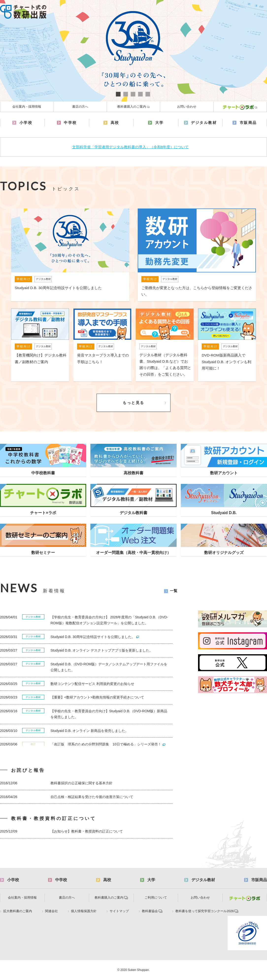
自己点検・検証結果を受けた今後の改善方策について (92, 797)
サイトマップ (119, 911)
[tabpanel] (133, 51)
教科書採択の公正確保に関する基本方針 (82, 783)
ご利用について (156, 898)
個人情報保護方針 (84, 911)
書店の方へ (80, 107)
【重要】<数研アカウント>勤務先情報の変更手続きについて (97, 697)
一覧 (174, 591)
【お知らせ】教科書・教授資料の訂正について (87, 831)
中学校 (70, 123)
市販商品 (248, 123)
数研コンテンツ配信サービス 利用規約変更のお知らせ (92, 684)
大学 (159, 123)
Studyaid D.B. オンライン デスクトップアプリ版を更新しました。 (102, 650)
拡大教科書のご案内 (18, 911)
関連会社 (51, 911)
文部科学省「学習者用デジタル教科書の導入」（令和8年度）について (130, 147)
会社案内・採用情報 (27, 107)
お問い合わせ (187, 107)
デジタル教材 (204, 123)
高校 (115, 123)
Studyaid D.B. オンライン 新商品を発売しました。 (90, 731)
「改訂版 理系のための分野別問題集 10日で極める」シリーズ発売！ (106, 744)
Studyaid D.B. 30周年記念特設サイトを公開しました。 (93, 637)
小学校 (26, 123)
